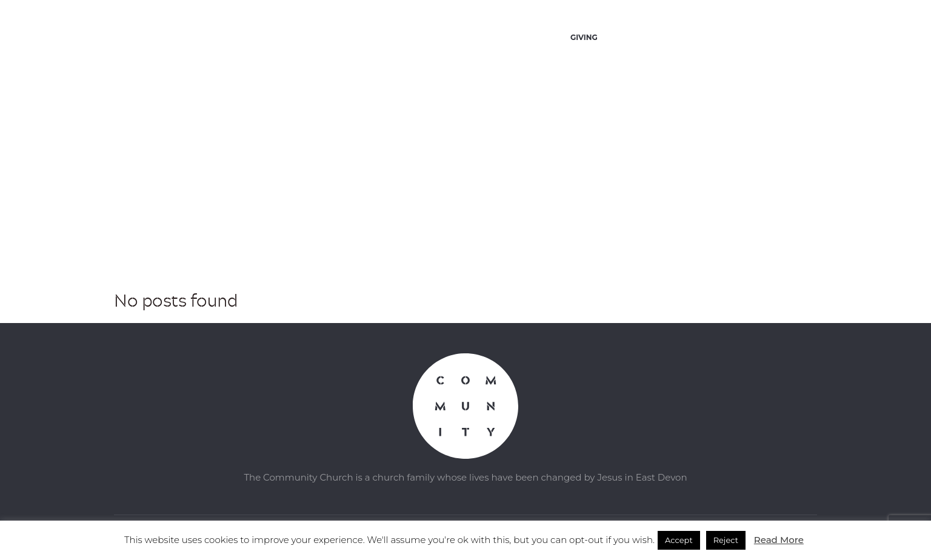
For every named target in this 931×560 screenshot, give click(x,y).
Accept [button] (679, 540)
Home (447, 234)
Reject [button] (726, 540)
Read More (779, 540)
